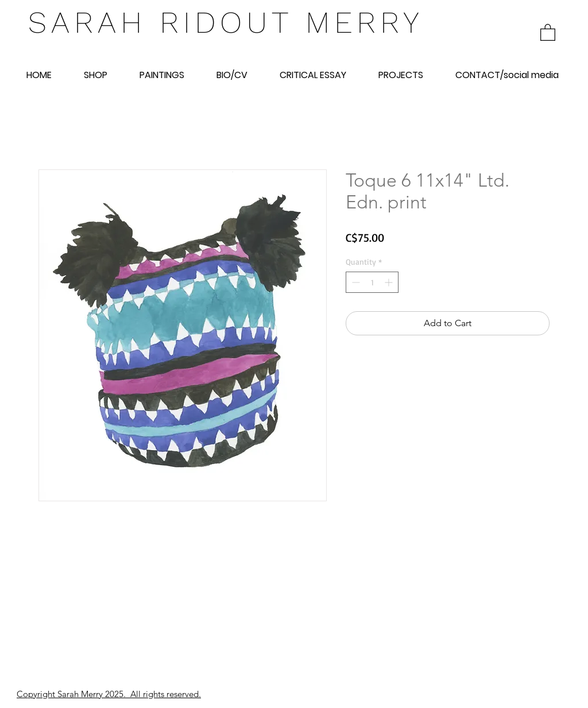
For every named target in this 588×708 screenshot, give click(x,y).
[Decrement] (355, 282)
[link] (548, 32)
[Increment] (390, 282)
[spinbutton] (372, 282)
